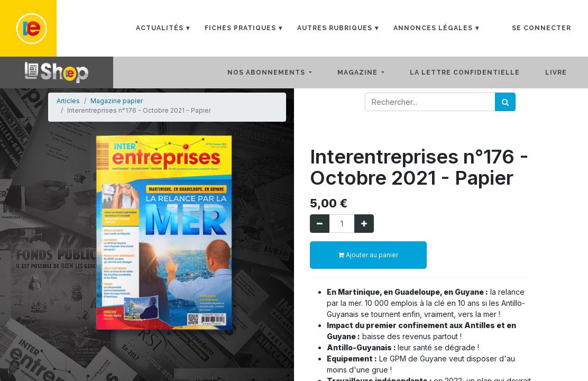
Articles (68, 101)
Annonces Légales (433, 28)
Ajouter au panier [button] (368, 255)
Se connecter (541, 28)
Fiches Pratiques (240, 28)
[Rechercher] (505, 102)
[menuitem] (473, 72)
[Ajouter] (364, 224)
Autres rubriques (335, 28)
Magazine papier (117, 101)
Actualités (160, 28)
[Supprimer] (320, 224)
